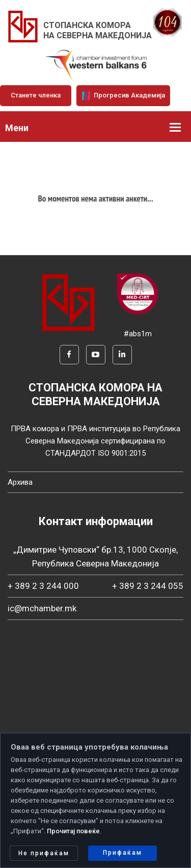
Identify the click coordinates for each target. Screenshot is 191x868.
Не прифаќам (44, 853)
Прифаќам (122, 853)
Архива (20, 482)
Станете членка (36, 95)
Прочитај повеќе (73, 831)
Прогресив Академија (123, 95)
